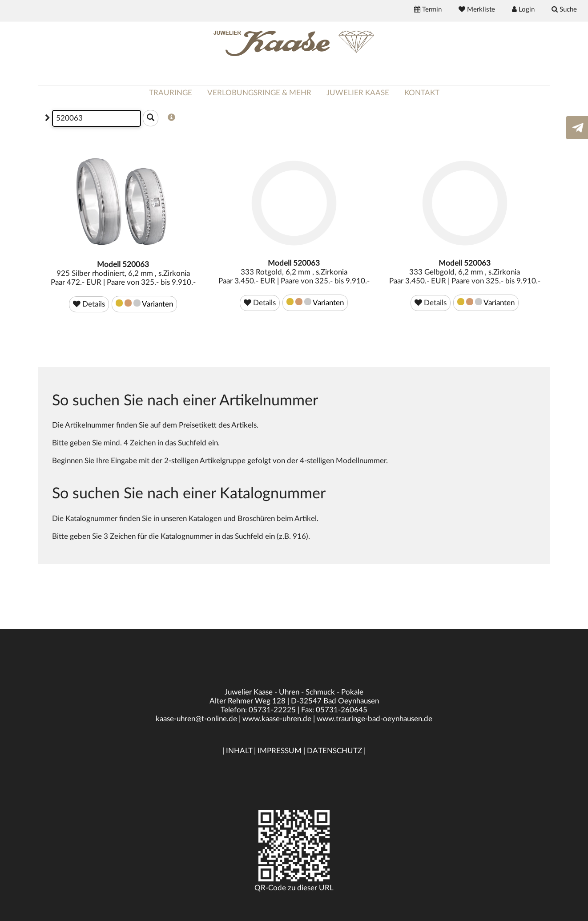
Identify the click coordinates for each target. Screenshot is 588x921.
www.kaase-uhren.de (277, 719)
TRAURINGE (171, 93)
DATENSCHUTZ (334, 751)
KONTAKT (422, 93)
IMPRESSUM (280, 751)
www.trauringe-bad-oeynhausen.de (375, 719)
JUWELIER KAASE (358, 93)
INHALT (239, 751)
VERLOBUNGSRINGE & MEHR (259, 93)
